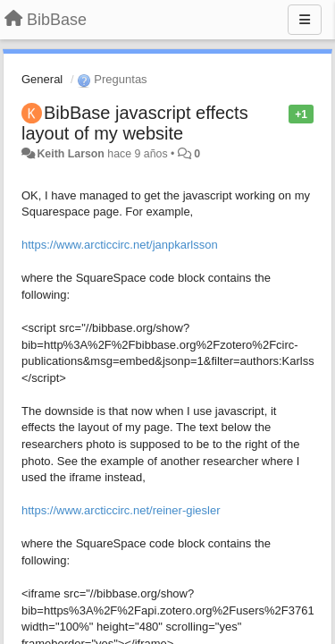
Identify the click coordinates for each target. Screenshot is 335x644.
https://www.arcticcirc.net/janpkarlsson (120, 245)
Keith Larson (70, 154)
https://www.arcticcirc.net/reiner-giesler (121, 510)
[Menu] (305, 20)
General (42, 79)
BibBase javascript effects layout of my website (135, 123)
